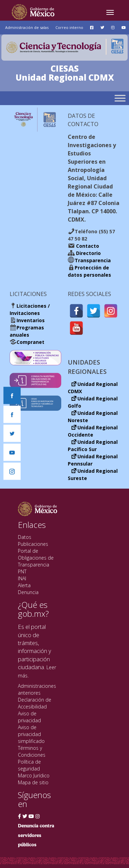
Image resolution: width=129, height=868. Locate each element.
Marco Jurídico (34, 775)
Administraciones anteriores (37, 689)
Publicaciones (33, 544)
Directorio (88, 253)
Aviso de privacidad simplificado (31, 734)
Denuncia (28, 592)
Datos (25, 537)
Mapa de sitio (33, 782)
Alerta (24, 585)
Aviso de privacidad (29, 717)
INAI (22, 578)
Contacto (87, 246)
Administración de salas (27, 27)
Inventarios (31, 320)
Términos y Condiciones (32, 751)
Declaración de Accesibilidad (35, 703)
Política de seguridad (29, 765)
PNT (22, 571)
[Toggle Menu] (120, 98)
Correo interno (69, 27)
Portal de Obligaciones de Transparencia (36, 558)
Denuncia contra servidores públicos (36, 835)
